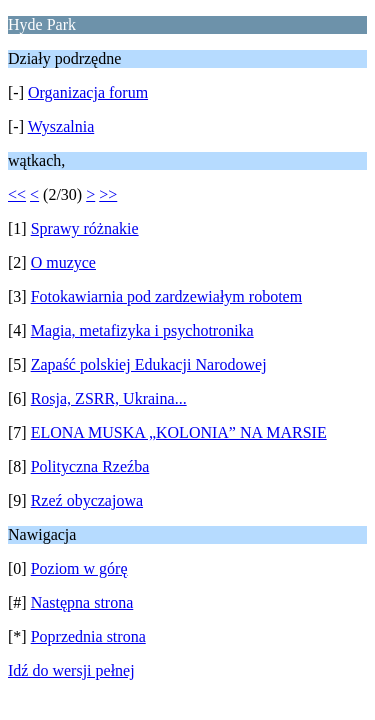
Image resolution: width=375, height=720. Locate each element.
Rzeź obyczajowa (87, 500)
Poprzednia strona (88, 636)
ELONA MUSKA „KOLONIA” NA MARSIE (179, 432)
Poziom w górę (79, 568)
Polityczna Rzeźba (90, 466)
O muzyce (63, 262)
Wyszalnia (61, 126)
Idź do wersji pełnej (71, 670)
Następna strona (82, 602)
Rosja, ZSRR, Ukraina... (109, 398)
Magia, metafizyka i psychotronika (142, 330)
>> (108, 194)
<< (17, 194)
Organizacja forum (88, 92)
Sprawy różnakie (85, 228)
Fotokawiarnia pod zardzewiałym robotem (166, 296)
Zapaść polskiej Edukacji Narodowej (149, 364)
